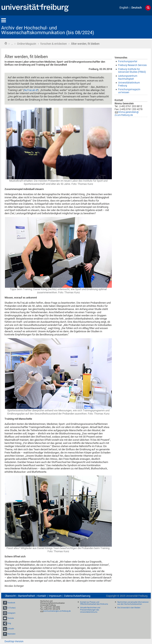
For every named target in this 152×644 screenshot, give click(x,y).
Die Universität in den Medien (129, 608)
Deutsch (137, 8)
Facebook (11, 603)
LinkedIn (11, 629)
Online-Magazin (27, 44)
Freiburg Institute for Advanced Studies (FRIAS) (132, 71)
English (124, 8)
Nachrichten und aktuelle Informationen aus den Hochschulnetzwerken (133, 603)
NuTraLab (29, 90)
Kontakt (42, 596)
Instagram (11, 613)
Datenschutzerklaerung (77, 596)
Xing (9, 624)
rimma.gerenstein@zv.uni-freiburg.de (127, 114)
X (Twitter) (11, 608)
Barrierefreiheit (27, 596)
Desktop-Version (14, 641)
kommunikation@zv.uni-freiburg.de (57, 611)
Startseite (6, 43)
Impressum (55, 596)
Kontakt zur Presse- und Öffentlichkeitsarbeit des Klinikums (94, 603)
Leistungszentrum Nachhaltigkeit (128, 77)
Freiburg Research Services (132, 65)
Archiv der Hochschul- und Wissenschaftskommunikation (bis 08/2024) (48, 30)
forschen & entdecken (54, 44)
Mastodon (11, 634)
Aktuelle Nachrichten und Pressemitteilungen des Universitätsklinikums (90, 610)
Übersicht (10, 596)
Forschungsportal (128, 61)
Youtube (11, 618)
